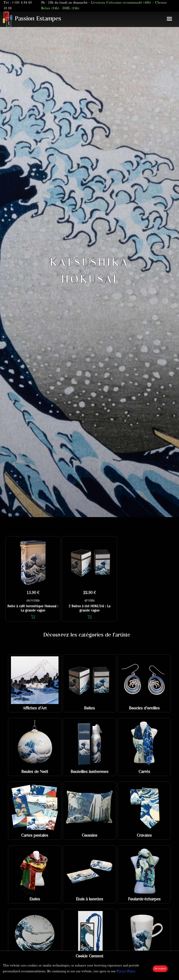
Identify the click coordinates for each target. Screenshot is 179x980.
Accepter (160, 969)
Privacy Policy (126, 971)
